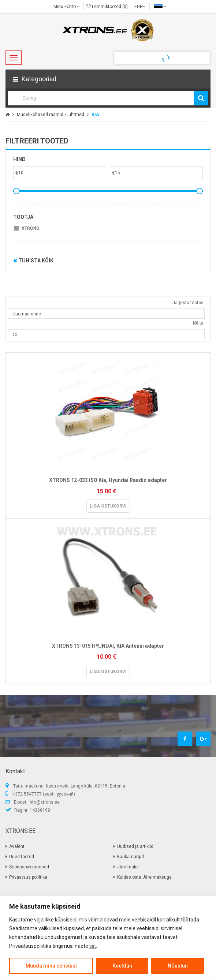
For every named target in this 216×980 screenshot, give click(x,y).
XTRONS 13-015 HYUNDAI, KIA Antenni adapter (108, 646)
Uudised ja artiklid (135, 846)
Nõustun (178, 966)
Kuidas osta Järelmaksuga (144, 877)
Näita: (199, 323)
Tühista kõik (33, 261)
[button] (108, 79)
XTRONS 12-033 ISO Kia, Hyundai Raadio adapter (108, 480)
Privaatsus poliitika (28, 877)
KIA (95, 115)
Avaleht (17, 846)
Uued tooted (22, 857)
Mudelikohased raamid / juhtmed (51, 115)
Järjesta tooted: (189, 303)
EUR (140, 7)
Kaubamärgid (131, 857)
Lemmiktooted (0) (107, 7)
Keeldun (122, 966)
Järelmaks (128, 867)
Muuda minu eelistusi (51, 966)
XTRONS (30, 228)
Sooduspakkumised (29, 867)
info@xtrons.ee (44, 802)
